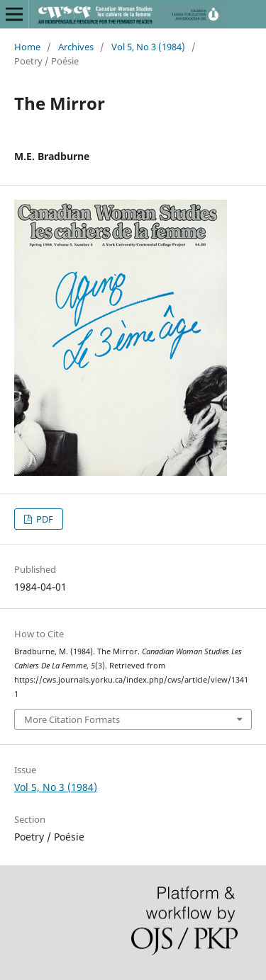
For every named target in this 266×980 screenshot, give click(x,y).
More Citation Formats (72, 719)
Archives (76, 47)
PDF (44, 519)
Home (27, 47)
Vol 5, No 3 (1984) (148, 47)
